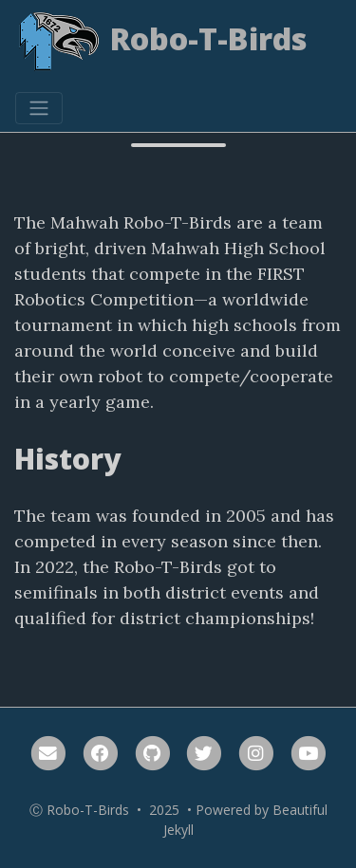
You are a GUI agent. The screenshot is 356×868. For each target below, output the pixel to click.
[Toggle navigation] (39, 108)
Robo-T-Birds (161, 42)
